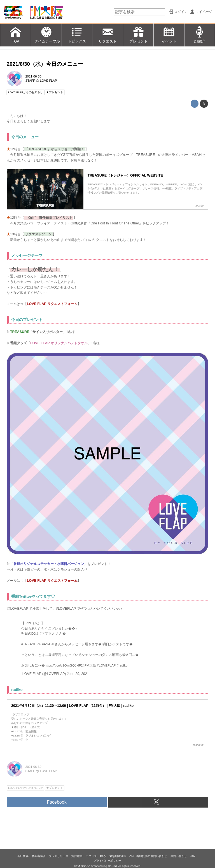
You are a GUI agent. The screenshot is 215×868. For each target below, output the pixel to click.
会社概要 (23, 856)
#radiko (122, 665)
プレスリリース (59, 856)
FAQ (103, 856)
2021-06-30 (33, 76)
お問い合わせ (179, 856)
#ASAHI (48, 644)
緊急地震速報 (118, 856)
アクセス (91, 856)
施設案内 (77, 856)
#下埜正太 (47, 633)
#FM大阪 (89, 665)
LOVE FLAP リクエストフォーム (52, 304)
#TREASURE (31, 644)
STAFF (30, 81)
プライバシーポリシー (107, 861)
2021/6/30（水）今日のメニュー (45, 64)
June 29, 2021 (78, 674)
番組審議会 (39, 856)
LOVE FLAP (49, 81)
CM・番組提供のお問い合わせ (148, 856)
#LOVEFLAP (106, 665)
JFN (193, 856)
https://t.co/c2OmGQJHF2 (64, 665)
